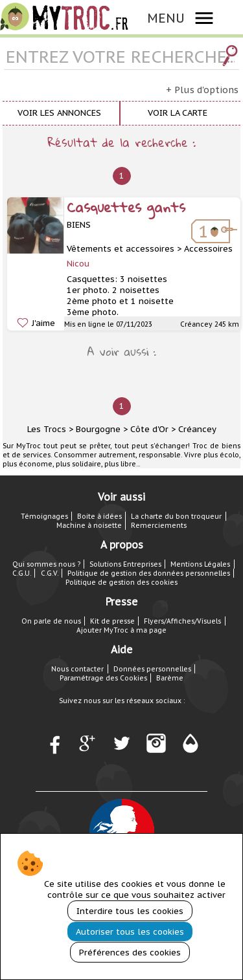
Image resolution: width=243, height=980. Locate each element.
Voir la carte (178, 113)
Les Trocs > (50, 429)
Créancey (197, 429)
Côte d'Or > (153, 429)
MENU (166, 18)
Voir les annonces (59, 113)
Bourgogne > (102, 429)
